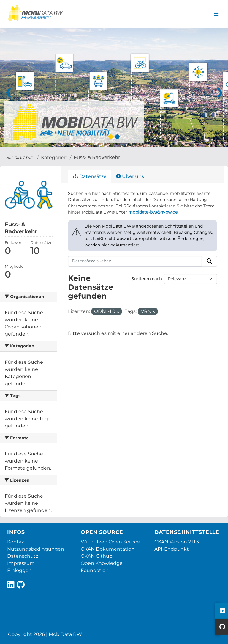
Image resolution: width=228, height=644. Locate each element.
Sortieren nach (147, 279)
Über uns (130, 176)
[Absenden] (209, 261)
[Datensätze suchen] (135, 261)
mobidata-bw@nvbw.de (153, 212)
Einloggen (19, 570)
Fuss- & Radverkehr (97, 158)
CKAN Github (97, 556)
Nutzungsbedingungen (36, 549)
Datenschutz (23, 556)
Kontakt (17, 542)
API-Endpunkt (172, 549)
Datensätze (90, 176)
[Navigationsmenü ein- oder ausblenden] (216, 14)
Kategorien (54, 158)
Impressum (21, 563)
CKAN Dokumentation (108, 549)
